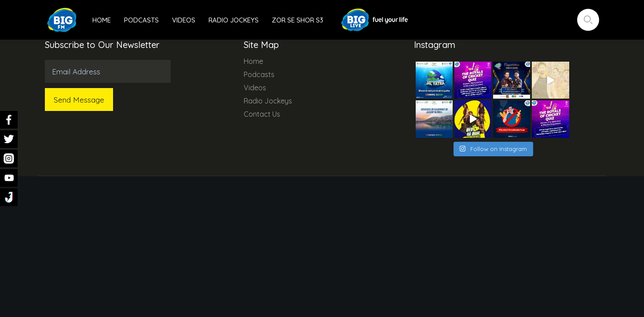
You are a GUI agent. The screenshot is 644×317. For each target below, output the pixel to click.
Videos (184, 20)
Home (102, 20)
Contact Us (262, 114)
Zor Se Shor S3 (298, 20)
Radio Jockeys (234, 20)
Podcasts (141, 20)
